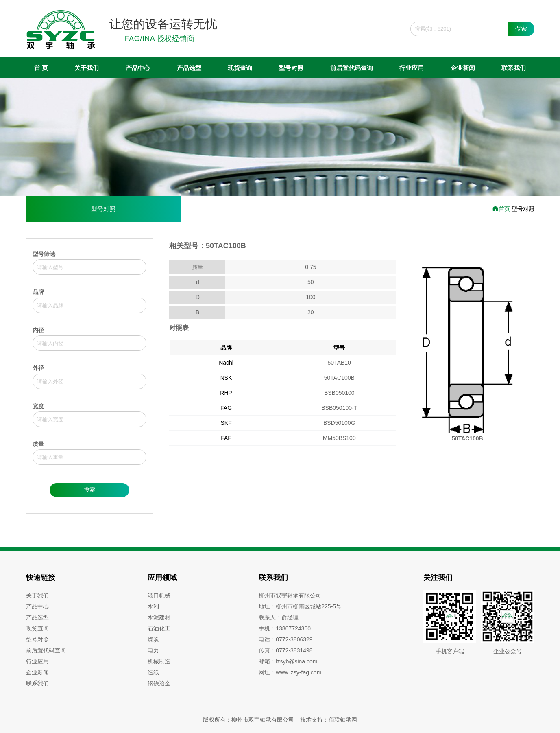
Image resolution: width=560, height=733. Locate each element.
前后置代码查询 (352, 68)
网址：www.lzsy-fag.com (290, 672)
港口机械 (159, 595)
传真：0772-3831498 (285, 650)
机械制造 (159, 661)
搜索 (521, 28)
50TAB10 (339, 363)
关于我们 (87, 68)
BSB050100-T (339, 408)
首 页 (41, 68)
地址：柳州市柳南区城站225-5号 (300, 606)
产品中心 (138, 68)
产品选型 (189, 68)
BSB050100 (339, 393)
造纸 (153, 672)
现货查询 (240, 68)
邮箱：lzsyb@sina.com (288, 661)
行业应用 (412, 68)
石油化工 (159, 628)
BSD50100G (339, 423)
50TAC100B (339, 378)
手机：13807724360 (285, 628)
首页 (502, 209)
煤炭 (153, 639)
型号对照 (291, 68)
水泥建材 (159, 617)
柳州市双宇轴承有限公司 (290, 595)
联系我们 (514, 68)
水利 (153, 606)
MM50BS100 (339, 438)
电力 (153, 650)
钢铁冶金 (159, 683)
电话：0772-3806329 (285, 639)
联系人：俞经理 (279, 617)
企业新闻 (463, 68)
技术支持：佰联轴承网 (329, 720)
